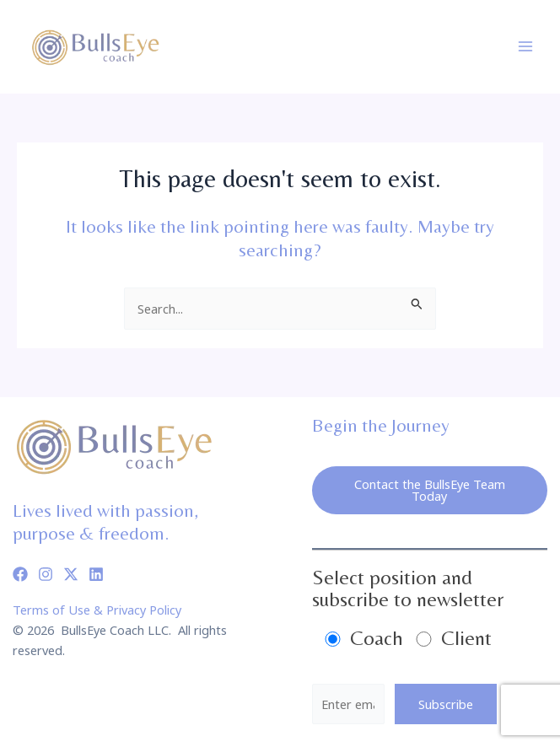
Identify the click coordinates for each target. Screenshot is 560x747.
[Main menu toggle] (525, 46)
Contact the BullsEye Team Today (430, 490)
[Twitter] (71, 574)
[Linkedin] (96, 574)
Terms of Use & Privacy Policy (97, 610)
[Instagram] (46, 574)
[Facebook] (20, 574)
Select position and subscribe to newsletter (408, 588)
